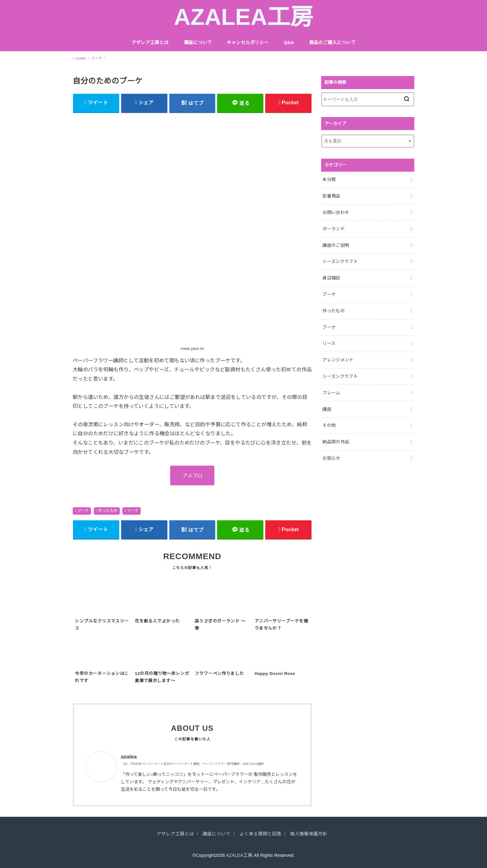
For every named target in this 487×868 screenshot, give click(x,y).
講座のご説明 (336, 245)
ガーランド (334, 229)
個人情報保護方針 (309, 834)
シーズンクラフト (340, 261)
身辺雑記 (331, 278)
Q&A (289, 43)
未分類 (329, 179)
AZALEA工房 (244, 17)
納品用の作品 (336, 442)
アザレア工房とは (150, 43)
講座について (198, 43)
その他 (329, 425)
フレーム (331, 393)
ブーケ (83, 511)
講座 (327, 409)
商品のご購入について (332, 43)
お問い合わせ (336, 212)
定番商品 (331, 196)
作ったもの (108, 511)
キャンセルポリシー (248, 43)
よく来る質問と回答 (260, 834)
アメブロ (192, 476)
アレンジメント (338, 360)
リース (329, 343)
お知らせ (331, 458)
